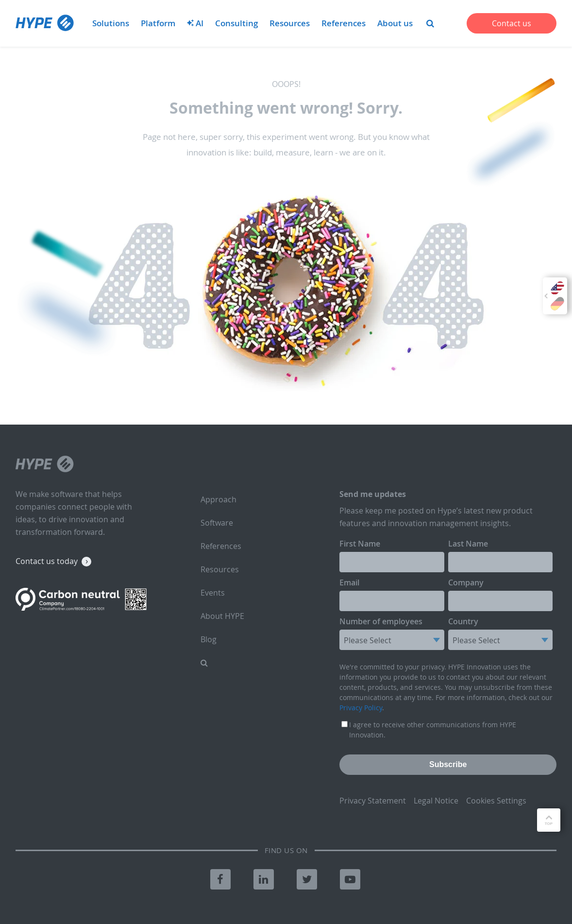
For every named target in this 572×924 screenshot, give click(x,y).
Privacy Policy (361, 708)
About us (395, 23)
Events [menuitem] (213, 593)
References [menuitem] (221, 546)
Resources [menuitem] (220, 569)
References (344, 23)
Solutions (111, 23)
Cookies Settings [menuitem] (496, 801)
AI (195, 23)
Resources (290, 23)
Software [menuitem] (217, 523)
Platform (158, 23)
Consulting (236, 23)
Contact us (512, 23)
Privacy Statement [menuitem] (373, 801)
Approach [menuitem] (219, 499)
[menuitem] (430, 23)
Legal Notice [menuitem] (436, 801)
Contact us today (47, 561)
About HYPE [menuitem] (222, 616)
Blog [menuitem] (209, 639)
